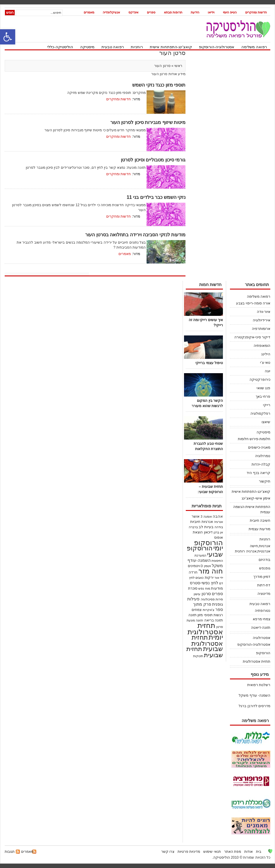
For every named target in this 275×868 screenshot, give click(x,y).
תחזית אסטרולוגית (257, 662)
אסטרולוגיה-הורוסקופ (217, 47)
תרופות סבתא (173, 12)
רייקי (267, 405)
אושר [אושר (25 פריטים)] (196, 516)
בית (259, 852)
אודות (249, 852)
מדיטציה (264, 594)
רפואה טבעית (113, 47)
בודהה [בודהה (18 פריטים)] (219, 527)
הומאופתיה (262, 346)
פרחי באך (263, 397)
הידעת (195, 12)
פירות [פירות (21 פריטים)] (219, 599)
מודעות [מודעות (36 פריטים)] (217, 588)
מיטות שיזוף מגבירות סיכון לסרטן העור (148, 122)
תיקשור (265, 481)
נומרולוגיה (263, 456)
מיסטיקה (87, 47)
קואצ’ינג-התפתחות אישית (171, 47)
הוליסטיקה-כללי (60, 47)
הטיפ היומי (230, 12)
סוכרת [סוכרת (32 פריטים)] (193, 588)
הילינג (266, 354)
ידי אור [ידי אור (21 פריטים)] (219, 578)
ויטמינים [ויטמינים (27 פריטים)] (194, 566)
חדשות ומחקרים (256, 12)
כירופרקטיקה (260, 380)
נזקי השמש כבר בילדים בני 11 (156, 197)
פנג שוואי (263, 388)
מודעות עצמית (259, 529)
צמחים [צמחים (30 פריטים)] (197, 610)
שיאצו (266, 422)
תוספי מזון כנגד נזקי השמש (159, 85)
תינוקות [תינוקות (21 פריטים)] (198, 656)
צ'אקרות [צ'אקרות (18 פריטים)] (209, 610)
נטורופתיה (263, 611)
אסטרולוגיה (262, 638)
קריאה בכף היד (258, 473)
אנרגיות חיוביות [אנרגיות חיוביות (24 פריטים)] (201, 522)
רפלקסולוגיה (260, 414)
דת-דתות (264, 585)
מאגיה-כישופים (259, 447)
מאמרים (89, 12)
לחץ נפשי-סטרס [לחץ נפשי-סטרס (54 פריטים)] (204, 583)
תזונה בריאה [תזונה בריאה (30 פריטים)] (214, 620)
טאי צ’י (265, 363)
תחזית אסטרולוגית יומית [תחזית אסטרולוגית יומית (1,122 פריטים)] (205, 631)
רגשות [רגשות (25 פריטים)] (218, 615)
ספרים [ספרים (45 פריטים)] (217, 594)
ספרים (151, 12)
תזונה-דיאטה (261, 628)
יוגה (268, 371)
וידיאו (211, 12)
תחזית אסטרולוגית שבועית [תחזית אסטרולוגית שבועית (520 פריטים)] (207, 643)
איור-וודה (264, 312)
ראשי (178, 66)
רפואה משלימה (254, 47)
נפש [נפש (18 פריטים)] (201, 588)
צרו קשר (168, 852)
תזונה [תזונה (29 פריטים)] (192, 615)
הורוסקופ (263, 653)
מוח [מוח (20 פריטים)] (208, 588)
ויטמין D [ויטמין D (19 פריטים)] (206, 566)
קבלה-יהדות (261, 464)
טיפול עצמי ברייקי (209, 363)
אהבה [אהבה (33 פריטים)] (218, 516)
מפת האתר (233, 852)
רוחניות (137, 47)
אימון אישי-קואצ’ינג (256, 498)
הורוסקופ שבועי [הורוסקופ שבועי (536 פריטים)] (205, 551)
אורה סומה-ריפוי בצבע (253, 303)
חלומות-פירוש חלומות (254, 439)
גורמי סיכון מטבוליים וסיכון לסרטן (153, 160)
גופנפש (265, 568)
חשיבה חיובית (260, 521)
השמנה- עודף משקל (255, 695)
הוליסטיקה (222, 857)
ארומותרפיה (261, 329)
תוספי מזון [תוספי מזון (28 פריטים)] (205, 615)
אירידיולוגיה (262, 320)
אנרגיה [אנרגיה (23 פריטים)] (218, 522)
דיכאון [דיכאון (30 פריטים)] (208, 532)
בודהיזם (264, 560)
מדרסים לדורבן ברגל (255, 706)
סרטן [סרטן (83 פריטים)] (206, 594)
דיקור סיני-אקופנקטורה (252, 337)
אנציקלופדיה (111, 12)
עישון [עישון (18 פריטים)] (197, 594)
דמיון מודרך (262, 577)
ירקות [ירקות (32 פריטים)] (209, 578)
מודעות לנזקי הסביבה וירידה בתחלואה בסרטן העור (135, 235)
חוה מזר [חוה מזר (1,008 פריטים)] (211, 571)
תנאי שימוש (212, 852)
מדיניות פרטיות (189, 852)
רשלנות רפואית (259, 685)
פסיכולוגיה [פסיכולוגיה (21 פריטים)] (208, 599)
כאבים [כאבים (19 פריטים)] (200, 578)
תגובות (10, 852)
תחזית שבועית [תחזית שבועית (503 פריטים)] (205, 652)
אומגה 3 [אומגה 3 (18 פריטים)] (206, 516)
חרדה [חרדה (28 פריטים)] (193, 572)
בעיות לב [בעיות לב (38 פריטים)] (206, 527)
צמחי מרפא (262, 619)
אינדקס (133, 12)
